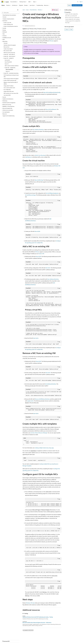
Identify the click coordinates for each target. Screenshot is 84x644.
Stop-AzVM (38, 256)
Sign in (81, 2)
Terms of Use (48, 640)
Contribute (23, 640)
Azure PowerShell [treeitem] (8, 62)
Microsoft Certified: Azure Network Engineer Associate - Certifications (37, 623)
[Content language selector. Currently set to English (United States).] (8, 637)
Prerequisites (68, 12)
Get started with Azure (77, 5)
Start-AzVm (36, 338)
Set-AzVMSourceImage (30, 195)
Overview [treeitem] (4, 17)
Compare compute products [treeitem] (8, 19)
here (37, 53)
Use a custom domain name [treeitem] (9, 88)
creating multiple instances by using (44, 448)
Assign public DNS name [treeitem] (9, 91)
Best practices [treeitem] (6, 47)
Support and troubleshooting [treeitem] (8, 116)
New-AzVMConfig (39, 180)
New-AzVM (37, 231)
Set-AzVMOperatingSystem (52, 193)
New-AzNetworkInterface (38, 130)
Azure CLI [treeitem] (7, 64)
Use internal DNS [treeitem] (7, 95)
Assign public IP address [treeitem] (9, 86)
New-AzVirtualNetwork (51, 109)
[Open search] (78, 2)
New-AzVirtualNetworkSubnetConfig (52, 92)
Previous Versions (12, 640)
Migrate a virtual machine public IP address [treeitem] (11, 83)
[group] (43, 104)
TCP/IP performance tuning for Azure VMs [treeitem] (11, 76)
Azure (27, 10)
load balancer (28, 157)
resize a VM (41, 254)
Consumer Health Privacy (38, 640)
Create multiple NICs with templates (72, 19)
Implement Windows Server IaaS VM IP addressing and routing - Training (38, 617)
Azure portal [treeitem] (7, 60)
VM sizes (51, 41)
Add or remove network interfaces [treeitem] (12, 66)
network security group (40, 155)
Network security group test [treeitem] (9, 53)
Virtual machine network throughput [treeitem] (11, 79)
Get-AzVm (48, 268)
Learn (24, 10)
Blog (18, 640)
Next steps (67, 23)
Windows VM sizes (30, 603)
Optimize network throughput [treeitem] (10, 45)
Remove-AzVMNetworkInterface (42, 399)
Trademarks (54, 640)
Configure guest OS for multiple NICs (73, 21)
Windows (40, 10)
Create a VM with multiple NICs (72, 14)
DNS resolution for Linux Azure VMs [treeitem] (11, 93)
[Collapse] (18, 10)
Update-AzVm (30, 401)
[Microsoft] (2, 2)
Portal (69, 5)
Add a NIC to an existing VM (71, 16)
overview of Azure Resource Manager (39, 433)
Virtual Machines (33, 10)
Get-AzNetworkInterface (51, 384)
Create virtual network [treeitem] (8, 49)
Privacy (29, 640)
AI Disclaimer (4, 640)
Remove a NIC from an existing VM (72, 17)
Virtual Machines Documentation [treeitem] (9, 15)
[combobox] (10, 13)
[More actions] (60, 10)
